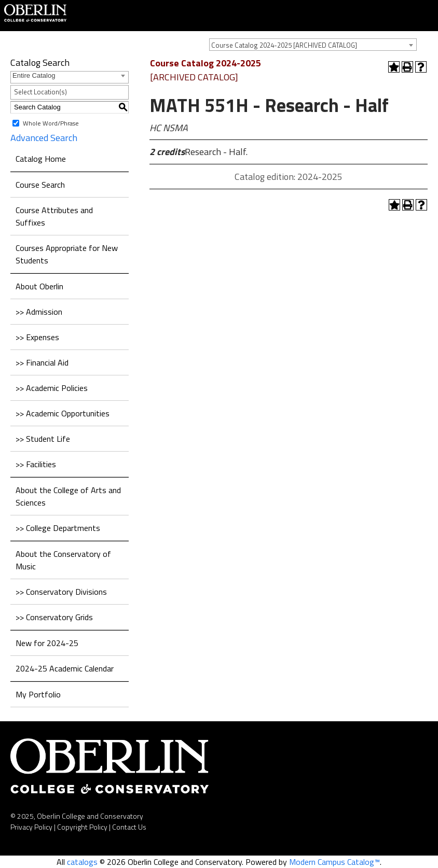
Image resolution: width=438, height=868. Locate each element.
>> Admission (39, 312)
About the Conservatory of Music (63, 560)
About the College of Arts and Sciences (68, 496)
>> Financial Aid (42, 362)
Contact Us (129, 827)
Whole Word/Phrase (51, 123)
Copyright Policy (82, 827)
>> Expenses (37, 337)
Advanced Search (44, 138)
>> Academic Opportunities (63, 413)
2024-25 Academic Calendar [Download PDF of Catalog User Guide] (65, 668)
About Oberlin (39, 286)
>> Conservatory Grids (54, 617)
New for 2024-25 (47, 643)
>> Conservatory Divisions (61, 592)
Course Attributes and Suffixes (54, 216)
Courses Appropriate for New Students (67, 254)
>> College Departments (58, 528)
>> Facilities (36, 464)
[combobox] (313, 45)
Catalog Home (41, 159)
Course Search (40, 185)
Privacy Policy (31, 827)
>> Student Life (43, 439)
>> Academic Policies (52, 388)
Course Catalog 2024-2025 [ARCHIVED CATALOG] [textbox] (284, 45)
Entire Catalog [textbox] (34, 75)
